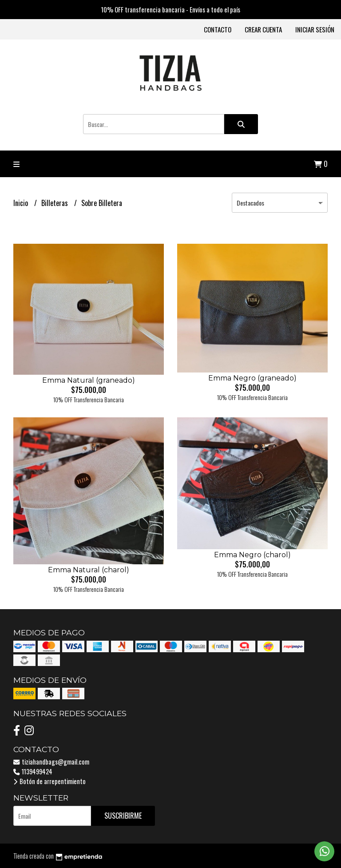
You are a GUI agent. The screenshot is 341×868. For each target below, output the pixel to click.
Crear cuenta (263, 29)
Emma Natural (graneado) (89, 380)
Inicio (22, 203)
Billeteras (56, 203)
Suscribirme (123, 816)
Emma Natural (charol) (89, 570)
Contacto (218, 29)
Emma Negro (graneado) (252, 378)
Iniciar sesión (315, 29)
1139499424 (33, 771)
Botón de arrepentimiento (50, 781)
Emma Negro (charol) (252, 555)
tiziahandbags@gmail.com (51, 762)
